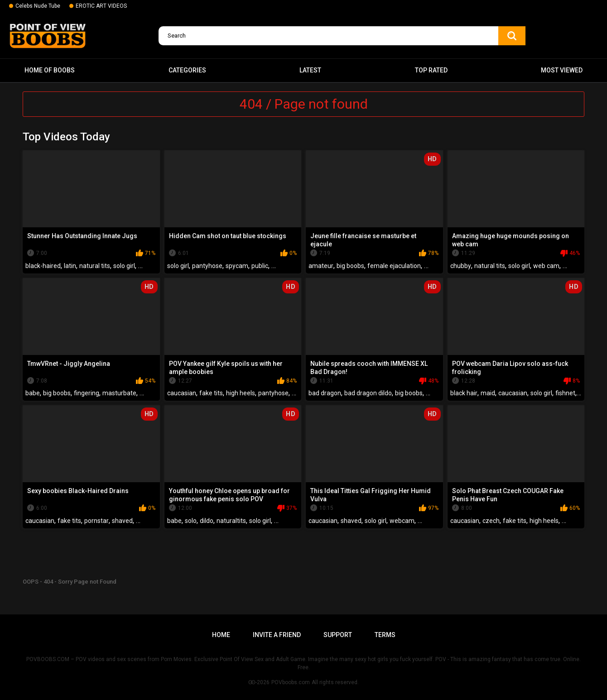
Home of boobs (50, 70)
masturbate (119, 393)
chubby (461, 266)
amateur (321, 266)
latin (70, 266)
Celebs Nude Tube (38, 6)
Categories (187, 70)
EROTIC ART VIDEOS (101, 6)
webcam (402, 521)
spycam (237, 266)
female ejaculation (394, 266)
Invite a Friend (277, 635)
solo (191, 521)
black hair (464, 393)
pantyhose (207, 266)
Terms (385, 635)
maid (488, 393)
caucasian (182, 393)
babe (33, 393)
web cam (546, 266)
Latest (310, 70)
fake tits (211, 393)
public (260, 266)
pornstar (96, 521)
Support (338, 635)
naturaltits (231, 521)
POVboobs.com (291, 682)
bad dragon (325, 393)
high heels (241, 393)
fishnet (565, 393)
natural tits (95, 266)
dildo (207, 521)
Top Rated (431, 70)
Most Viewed (562, 70)
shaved (122, 521)
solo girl (124, 266)
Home (221, 635)
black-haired (43, 266)
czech (491, 521)
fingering (87, 393)
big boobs (350, 266)
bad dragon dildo (368, 393)
